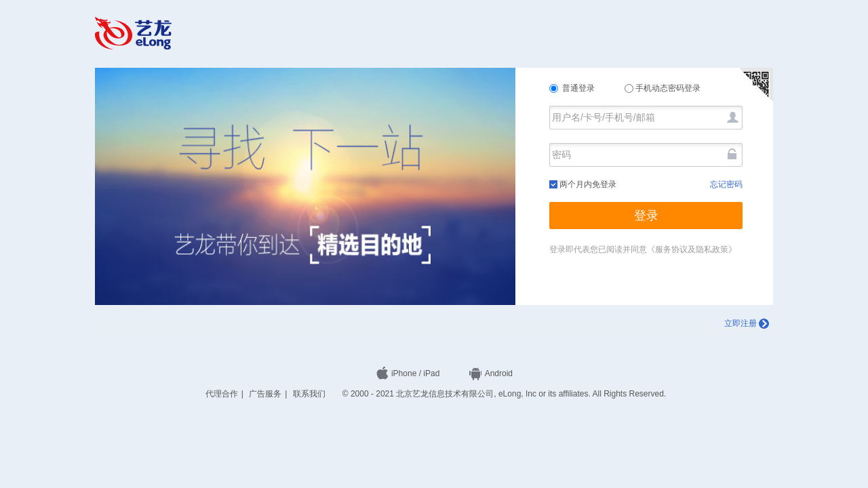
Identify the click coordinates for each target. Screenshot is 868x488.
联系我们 (309, 394)
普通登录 (573, 88)
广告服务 (265, 394)
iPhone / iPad (408, 373)
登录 (646, 216)
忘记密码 (726, 184)
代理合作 (222, 394)
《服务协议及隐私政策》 (692, 249)
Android (491, 373)
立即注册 (747, 323)
